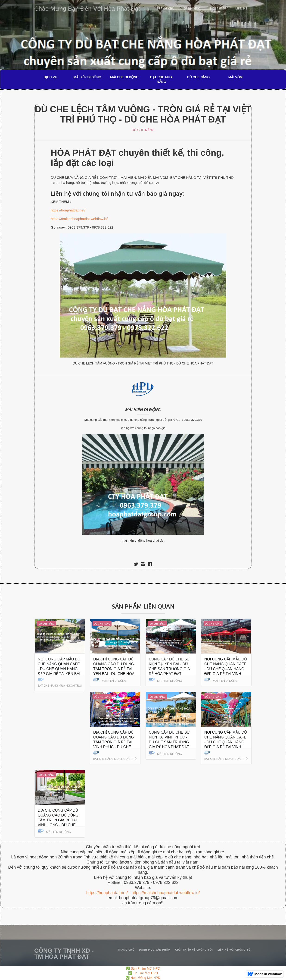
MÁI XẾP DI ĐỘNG (87, 77)
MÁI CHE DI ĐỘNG (124, 77)
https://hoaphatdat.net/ (68, 210)
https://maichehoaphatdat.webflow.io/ (79, 219)
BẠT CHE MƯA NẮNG (162, 79)
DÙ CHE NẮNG (199, 77)
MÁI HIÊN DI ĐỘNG (143, 410)
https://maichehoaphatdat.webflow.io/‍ (166, 893)
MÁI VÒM (235, 77)
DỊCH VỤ (50, 77)
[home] (87, 8)
